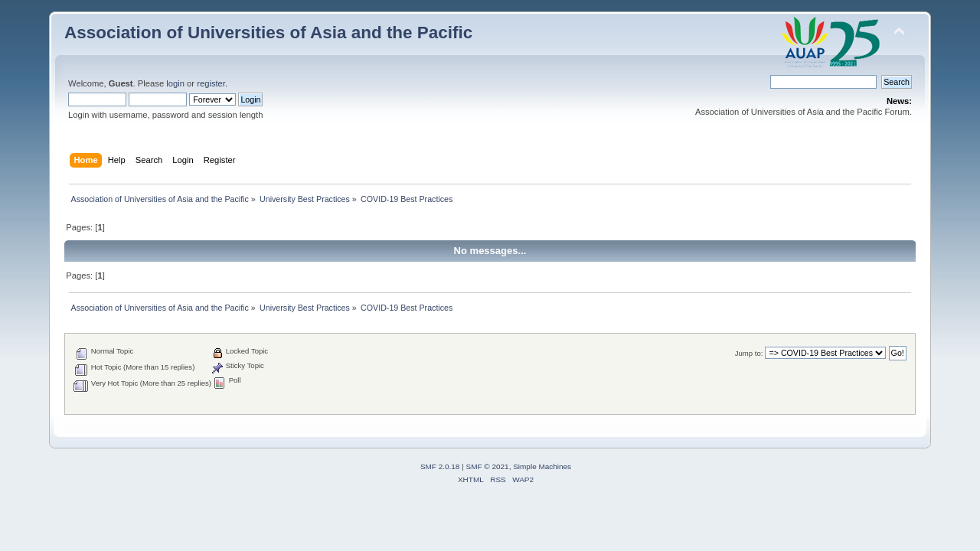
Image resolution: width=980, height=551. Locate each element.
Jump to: (749, 353)
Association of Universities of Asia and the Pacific (268, 33)
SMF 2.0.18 (440, 466)
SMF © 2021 (488, 466)
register (211, 83)
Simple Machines (542, 466)
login (175, 83)
